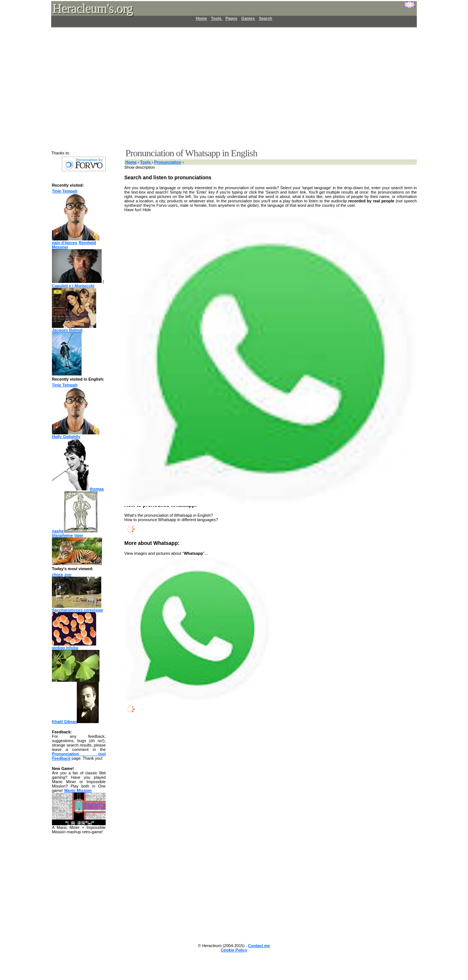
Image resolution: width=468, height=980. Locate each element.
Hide (147, 210)
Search (266, 18)
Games (248, 18)
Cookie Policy (234, 950)
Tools (217, 18)
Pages (231, 18)
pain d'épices (65, 243)
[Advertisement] (230, 88)
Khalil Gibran (75, 722)
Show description (140, 167)
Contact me (259, 946)
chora (58, 575)
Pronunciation (168, 162)
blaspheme (63, 535)
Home (201, 18)
